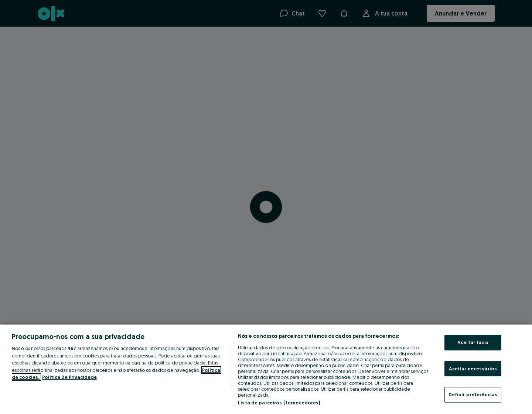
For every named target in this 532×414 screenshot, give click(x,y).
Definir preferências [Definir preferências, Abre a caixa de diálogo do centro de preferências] (473, 394)
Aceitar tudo (473, 342)
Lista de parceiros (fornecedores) (279, 403)
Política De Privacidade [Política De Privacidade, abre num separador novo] (69, 377)
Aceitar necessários (473, 369)
